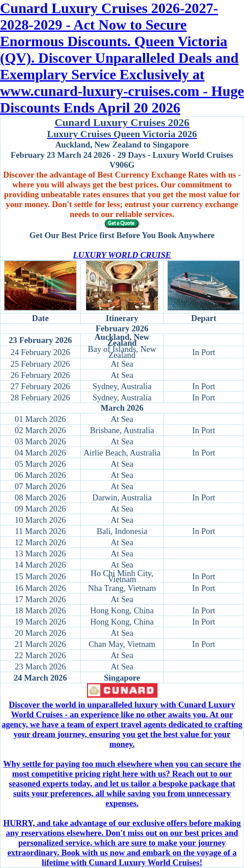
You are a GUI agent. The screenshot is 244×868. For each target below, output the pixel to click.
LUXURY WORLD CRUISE (122, 255)
